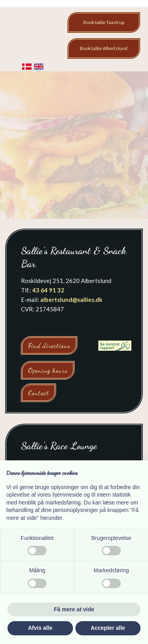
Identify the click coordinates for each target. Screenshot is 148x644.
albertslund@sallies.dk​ (71, 300)
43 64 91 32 (48, 290)
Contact (38, 393)
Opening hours (48, 370)
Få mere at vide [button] (74, 609)
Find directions (49, 345)
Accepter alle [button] (108, 628)
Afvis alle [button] (40, 628)
